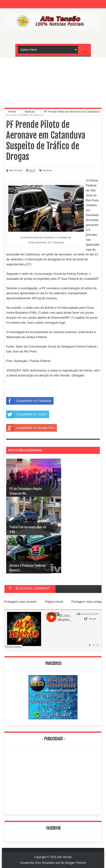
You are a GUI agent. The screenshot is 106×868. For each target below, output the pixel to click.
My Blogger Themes (74, 863)
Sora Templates (45, 863)
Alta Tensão (64, 857)
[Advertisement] (53, 81)
